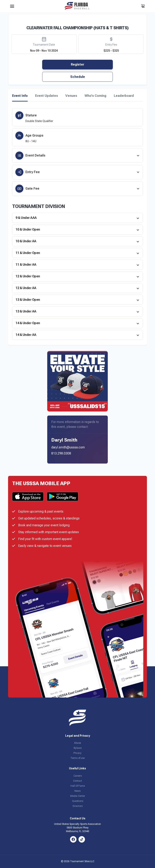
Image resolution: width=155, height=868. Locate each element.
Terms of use (77, 758)
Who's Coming (95, 96)
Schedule (78, 77)
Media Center (78, 796)
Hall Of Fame (78, 786)
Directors (78, 806)
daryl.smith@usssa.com (68, 447)
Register (77, 64)
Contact (77, 781)
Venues (71, 96)
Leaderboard (124, 96)
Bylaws (78, 748)
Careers (78, 776)
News (77, 791)
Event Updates (47, 96)
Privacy (77, 753)
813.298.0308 (61, 453)
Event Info (20, 96)
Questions (78, 801)
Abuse (77, 743)
